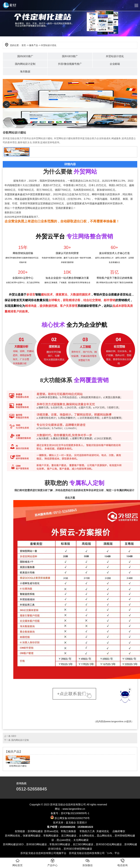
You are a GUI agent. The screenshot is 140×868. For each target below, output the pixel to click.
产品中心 (52, 863)
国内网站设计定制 (25, 64)
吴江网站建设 (69, 836)
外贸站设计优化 (115, 56)
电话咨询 (122, 863)
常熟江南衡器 (68, 831)
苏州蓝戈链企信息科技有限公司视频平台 (43, 853)
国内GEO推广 (25, 56)
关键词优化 (103, 831)
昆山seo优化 (64, 840)
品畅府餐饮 (119, 831)
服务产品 (34, 45)
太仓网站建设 (81, 840)
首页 (24, 45)
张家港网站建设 (32, 836)
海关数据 (25, 72)
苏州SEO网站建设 (37, 844)
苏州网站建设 (35, 831)
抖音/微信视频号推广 (70, 64)
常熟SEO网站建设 (60, 844)
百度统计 (82, 823)
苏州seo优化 (51, 831)
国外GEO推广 (70, 56)
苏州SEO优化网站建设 (109, 844)
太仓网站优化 (87, 836)
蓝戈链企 (71, 823)
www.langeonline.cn (116, 721)
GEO (14, 736)
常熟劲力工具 (87, 831)
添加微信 (87, 863)
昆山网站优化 (104, 836)
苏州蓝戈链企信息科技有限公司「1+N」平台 (94, 853)
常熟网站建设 (51, 836)
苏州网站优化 (13, 836)
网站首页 (17, 863)
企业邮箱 (115, 64)
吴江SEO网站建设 (83, 844)
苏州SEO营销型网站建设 (78, 849)
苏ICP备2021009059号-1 (75, 813)
